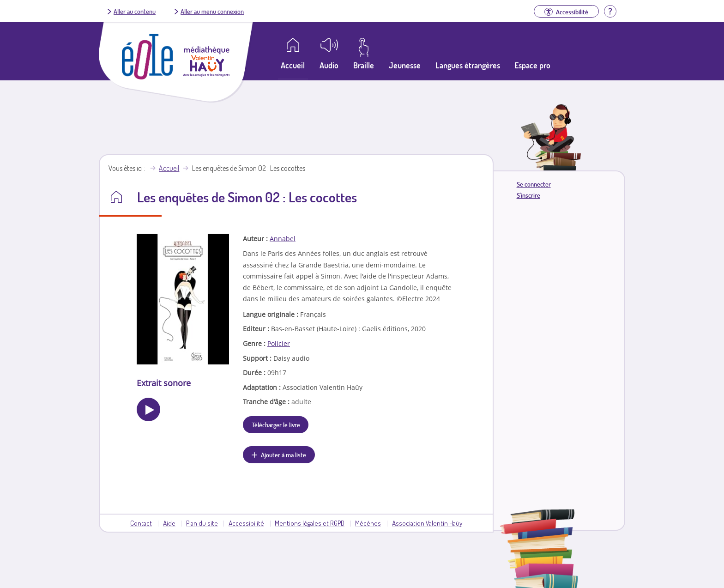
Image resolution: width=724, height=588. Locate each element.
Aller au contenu (135, 11)
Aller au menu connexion (212, 11)
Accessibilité (246, 523)
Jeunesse (405, 65)
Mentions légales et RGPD (310, 523)
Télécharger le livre (276, 424)
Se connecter (534, 184)
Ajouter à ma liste (284, 455)
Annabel (283, 239)
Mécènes (368, 523)
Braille (364, 65)
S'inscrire (528, 195)
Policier (279, 343)
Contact (141, 523)
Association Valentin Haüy (427, 523)
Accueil (169, 168)
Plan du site (202, 523)
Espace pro (532, 65)
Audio (329, 65)
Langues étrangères (468, 65)
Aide (169, 523)
